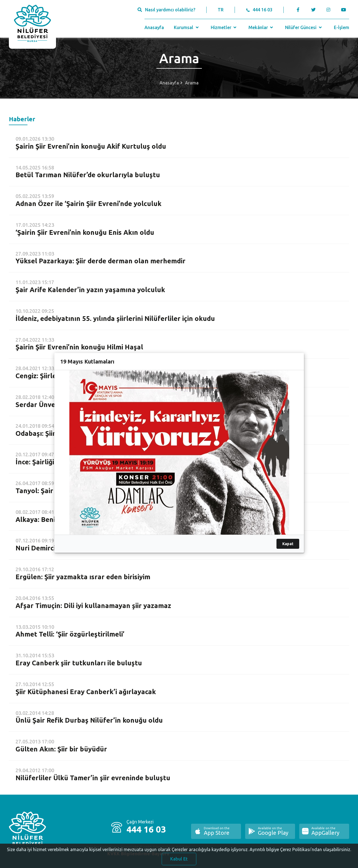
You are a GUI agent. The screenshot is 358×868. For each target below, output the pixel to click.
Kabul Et (179, 861)
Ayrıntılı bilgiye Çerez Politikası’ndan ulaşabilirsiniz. (300, 851)
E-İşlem (342, 27)
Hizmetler (224, 27)
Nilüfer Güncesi (304, 27)
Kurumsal (187, 27)
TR (221, 10)
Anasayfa (154, 27)
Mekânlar (261, 27)
